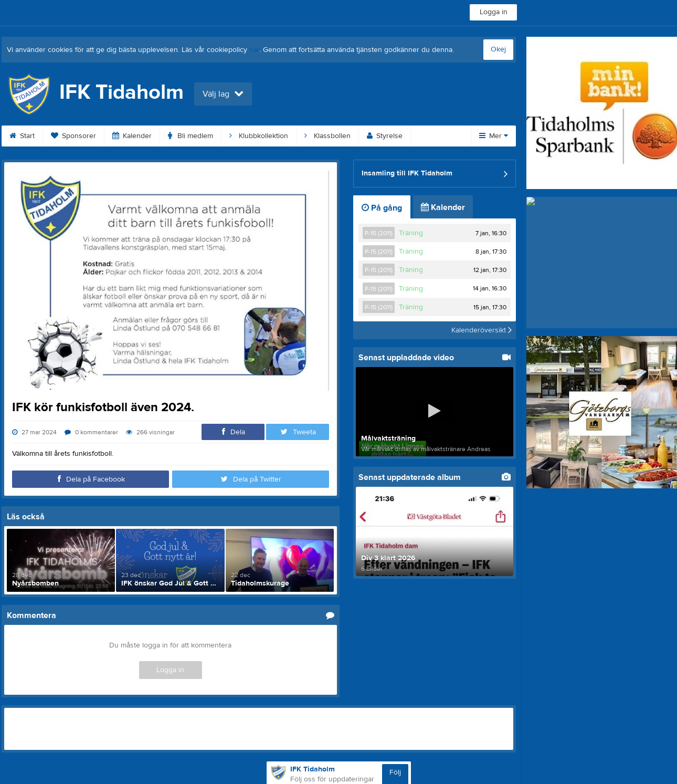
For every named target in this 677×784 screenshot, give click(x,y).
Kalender (132, 136)
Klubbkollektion (259, 136)
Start (22, 136)
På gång (382, 208)
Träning (411, 233)
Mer (494, 136)
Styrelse (385, 136)
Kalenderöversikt (482, 330)
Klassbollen (327, 136)
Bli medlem (191, 136)
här (254, 50)
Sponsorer (73, 136)
